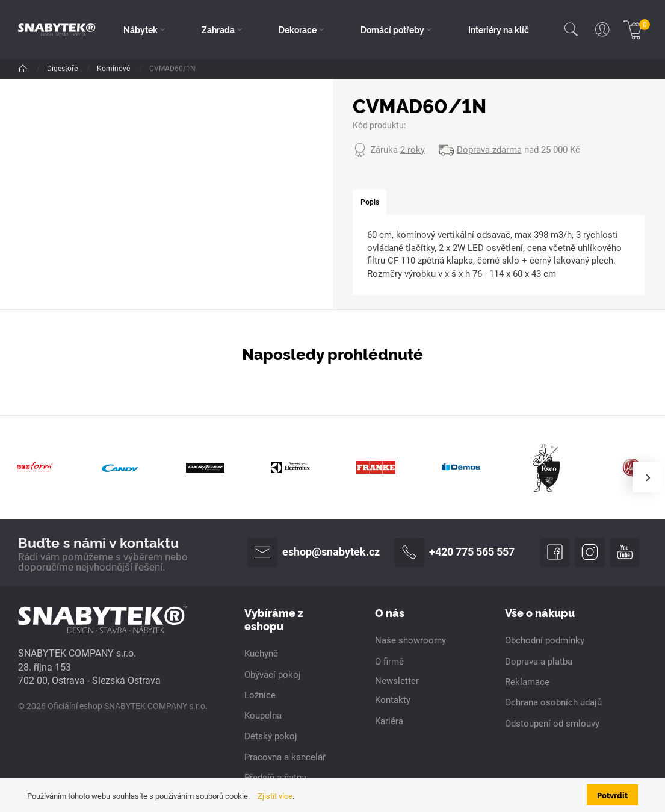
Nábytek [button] (141, 29)
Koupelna (263, 716)
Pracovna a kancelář (285, 757)
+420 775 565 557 (454, 553)
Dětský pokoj (271, 736)
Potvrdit (612, 795)
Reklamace (527, 682)
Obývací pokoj (273, 675)
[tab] (370, 203)
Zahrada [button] (218, 29)
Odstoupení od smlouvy (552, 724)
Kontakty (393, 700)
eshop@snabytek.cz (314, 553)
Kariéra (389, 721)
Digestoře (63, 69)
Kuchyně (261, 654)
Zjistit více (275, 796)
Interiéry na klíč (499, 29)
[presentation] (648, 477)
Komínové (114, 69)
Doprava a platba (539, 662)
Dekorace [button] (298, 29)
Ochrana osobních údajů (553, 702)
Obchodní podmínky (545, 640)
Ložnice (260, 695)
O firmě (389, 662)
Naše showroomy (410, 640)
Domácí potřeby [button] (392, 29)
